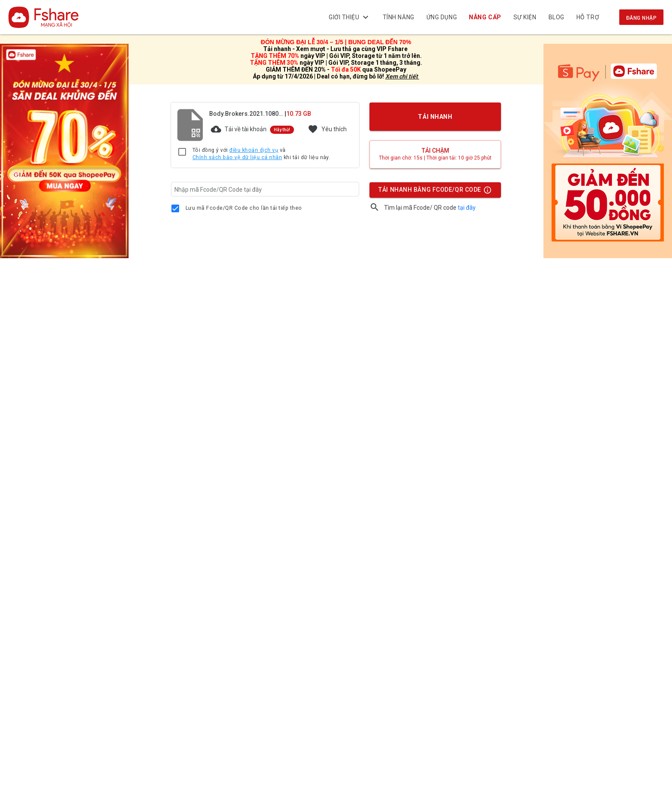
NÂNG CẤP (485, 17)
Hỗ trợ (588, 17)
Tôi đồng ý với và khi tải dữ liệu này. (261, 154)
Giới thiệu (350, 17)
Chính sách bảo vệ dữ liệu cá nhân (237, 157)
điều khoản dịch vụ (254, 150)
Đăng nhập (641, 18)
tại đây (467, 208)
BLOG (556, 17)
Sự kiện (525, 17)
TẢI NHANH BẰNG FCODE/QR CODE (433, 192)
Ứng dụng (442, 17)
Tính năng (399, 17)
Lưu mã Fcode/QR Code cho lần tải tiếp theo (244, 208)
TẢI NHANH (435, 117)
